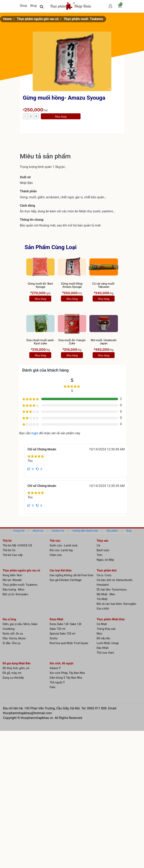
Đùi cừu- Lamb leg (61, 550)
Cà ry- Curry (104, 575)
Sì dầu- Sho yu (12, 643)
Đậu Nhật (103, 648)
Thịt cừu (55, 541)
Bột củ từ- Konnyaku (15, 594)
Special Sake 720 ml (62, 634)
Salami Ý (55, 668)
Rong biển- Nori (12, 575)
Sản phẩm (112, 531)
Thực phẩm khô (107, 571)
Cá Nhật (102, 624)
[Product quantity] (31, 116)
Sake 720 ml (57, 629)
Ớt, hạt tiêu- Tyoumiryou (112, 590)
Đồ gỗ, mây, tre (12, 673)
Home (7, 19)
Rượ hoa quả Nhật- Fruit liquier (69, 643)
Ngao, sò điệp (105, 560)
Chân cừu (56, 555)
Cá (98, 546)
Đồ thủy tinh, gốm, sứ (16, 668)
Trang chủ (19, 531)
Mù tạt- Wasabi (12, 580)
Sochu (54, 638)
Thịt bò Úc (9, 550)
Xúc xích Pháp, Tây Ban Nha (67, 673)
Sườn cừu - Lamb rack (64, 546)
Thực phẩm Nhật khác (111, 619)
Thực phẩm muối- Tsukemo (83, 19)
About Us (38, 531)
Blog (33, 6)
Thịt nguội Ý (57, 683)
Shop (24, 6)
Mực (99, 634)
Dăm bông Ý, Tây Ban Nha (66, 678)
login (35, 433)
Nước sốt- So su (13, 634)
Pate (52, 687)
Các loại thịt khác (61, 571)
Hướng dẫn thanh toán (85, 531)
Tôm (99, 555)
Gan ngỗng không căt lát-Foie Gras (72, 575)
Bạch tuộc (103, 550)
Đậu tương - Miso (14, 590)
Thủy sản (102, 541)
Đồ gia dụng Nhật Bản (17, 663)
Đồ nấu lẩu (103, 638)
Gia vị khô (103, 609)
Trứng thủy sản (106, 629)
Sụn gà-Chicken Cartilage (66, 580)
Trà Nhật (102, 599)
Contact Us (58, 531)
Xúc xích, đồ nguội (61, 663)
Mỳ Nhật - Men (106, 594)
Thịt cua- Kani (105, 653)
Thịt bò (7, 541)
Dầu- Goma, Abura (14, 638)
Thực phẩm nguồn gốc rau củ (38, 19)
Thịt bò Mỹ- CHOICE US (17, 546)
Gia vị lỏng (9, 619)
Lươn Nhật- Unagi (108, 643)
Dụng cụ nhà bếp (13, 678)
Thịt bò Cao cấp (13, 555)
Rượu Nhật (56, 619)
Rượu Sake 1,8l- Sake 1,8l (66, 624)
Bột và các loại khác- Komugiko (117, 604)
